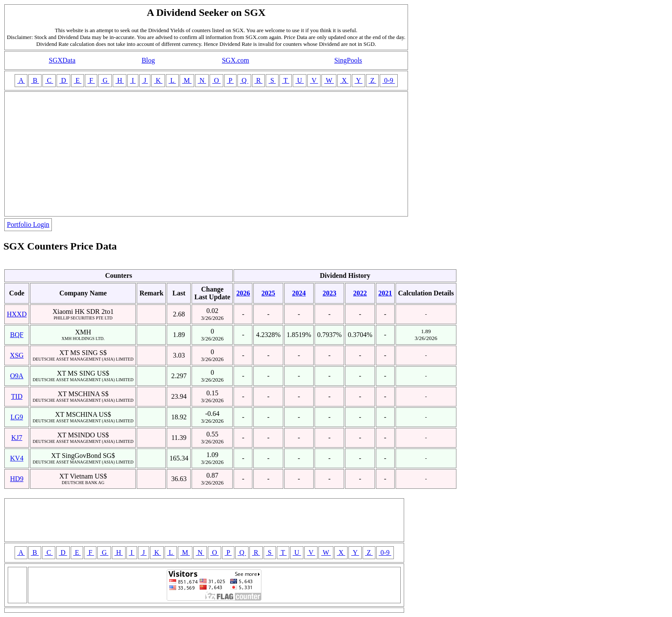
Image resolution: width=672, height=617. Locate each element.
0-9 (388, 80)
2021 (385, 293)
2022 (360, 293)
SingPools (348, 60)
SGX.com (236, 60)
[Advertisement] (206, 154)
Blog (148, 60)
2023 (330, 293)
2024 (299, 293)
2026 (243, 293)
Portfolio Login (28, 224)
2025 (268, 293)
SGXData (62, 60)
